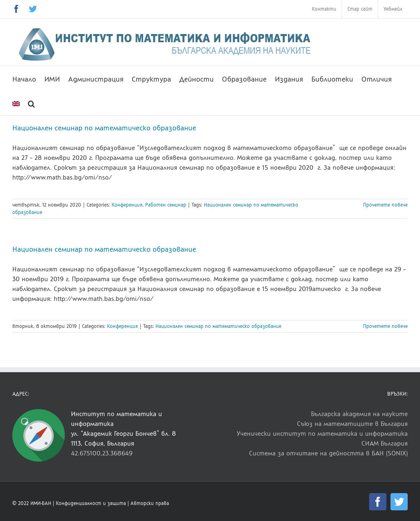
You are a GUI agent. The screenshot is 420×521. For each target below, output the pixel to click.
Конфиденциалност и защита (91, 503)
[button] (31, 103)
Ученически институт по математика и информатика (322, 433)
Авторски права (150, 503)
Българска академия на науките (359, 414)
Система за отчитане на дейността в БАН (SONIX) (328, 453)
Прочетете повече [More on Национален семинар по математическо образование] (385, 205)
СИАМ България (385, 443)
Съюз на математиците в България (352, 424)
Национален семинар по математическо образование (104, 128)
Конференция (127, 205)
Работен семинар (166, 205)
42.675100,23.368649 (102, 453)
